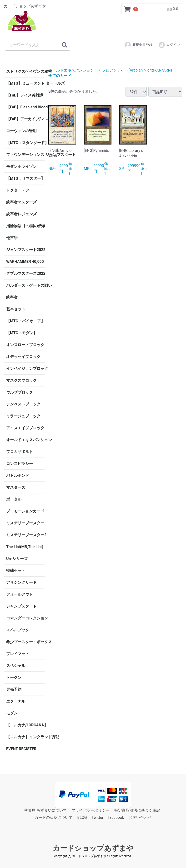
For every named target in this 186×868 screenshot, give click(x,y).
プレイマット (18, 654)
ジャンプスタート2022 (25, 250)
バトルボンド (18, 475)
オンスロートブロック (25, 345)
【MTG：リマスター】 (25, 178)
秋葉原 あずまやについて (45, 810)
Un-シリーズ (17, 559)
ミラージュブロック (23, 416)
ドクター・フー (20, 190)
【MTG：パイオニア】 (25, 321)
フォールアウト (20, 594)
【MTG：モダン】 (22, 333)
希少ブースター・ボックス (25, 642)
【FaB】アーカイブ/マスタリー (25, 119)
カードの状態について (54, 818)
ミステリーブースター (25, 523)
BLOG (82, 818)
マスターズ (16, 487)
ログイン (169, 45)
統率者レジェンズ (21, 214)
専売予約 (14, 689)
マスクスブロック (21, 380)
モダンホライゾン (21, 166)
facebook (116, 818)
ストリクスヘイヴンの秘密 (25, 71)
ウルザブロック (20, 392)
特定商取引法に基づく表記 (137, 810)
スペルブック (18, 630)
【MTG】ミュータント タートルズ (25, 83)
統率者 (12, 297)
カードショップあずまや (93, 848)
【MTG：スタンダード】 (25, 143)
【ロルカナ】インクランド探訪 (25, 737)
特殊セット (16, 571)
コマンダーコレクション (25, 618)
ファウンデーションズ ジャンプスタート (25, 155)
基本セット (16, 309)
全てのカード (60, 75)
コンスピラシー (20, 464)
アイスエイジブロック (25, 428)
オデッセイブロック (23, 357)
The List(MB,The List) (25, 547)
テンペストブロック (23, 404)
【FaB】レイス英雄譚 (25, 95)
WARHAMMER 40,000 (25, 262)
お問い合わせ (140, 818)
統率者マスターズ (21, 202)
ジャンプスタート (21, 606)
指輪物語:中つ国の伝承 (25, 226)
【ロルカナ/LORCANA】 (25, 725)
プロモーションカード (25, 511)
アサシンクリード (21, 582)
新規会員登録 (138, 45)
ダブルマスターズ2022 (25, 273)
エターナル (16, 701)
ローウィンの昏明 (21, 131)
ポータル (14, 499)
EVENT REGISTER (21, 749)
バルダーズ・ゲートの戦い (25, 285)
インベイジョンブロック (25, 369)
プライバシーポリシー (90, 810)
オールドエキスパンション (25, 440)
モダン (12, 713)
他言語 (12, 238)
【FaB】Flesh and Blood (25, 107)
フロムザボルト (20, 452)
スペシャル (16, 666)
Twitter (98, 818)
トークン (14, 678)
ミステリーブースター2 (25, 535)
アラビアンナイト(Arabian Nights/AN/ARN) (135, 70)
